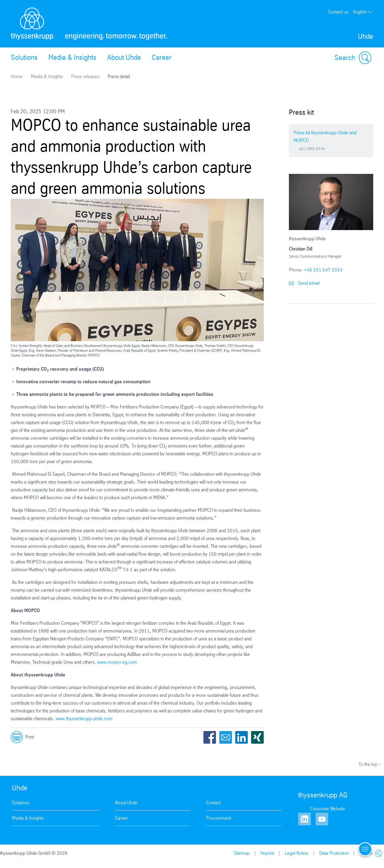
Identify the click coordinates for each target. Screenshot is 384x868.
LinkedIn (241, 737)
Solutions (24, 57)
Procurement (219, 818)
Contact (213, 803)
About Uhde (124, 57)
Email (226, 737)
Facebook (210, 737)
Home (17, 76)
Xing (257, 737)
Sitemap (242, 853)
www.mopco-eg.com (117, 662)
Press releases (85, 76)
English (363, 12)
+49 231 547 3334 (323, 270)
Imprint (267, 853)
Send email (304, 283)
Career (162, 57)
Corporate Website (328, 809)
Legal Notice (297, 853)
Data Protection (334, 853)
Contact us (338, 12)
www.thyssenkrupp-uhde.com (84, 719)
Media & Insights (72, 57)
